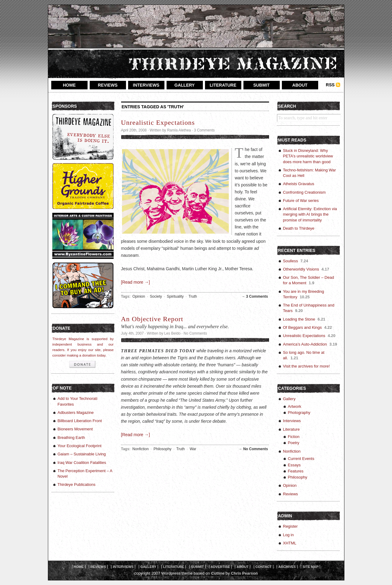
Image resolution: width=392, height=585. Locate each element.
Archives (287, 567)
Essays (294, 465)
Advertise (220, 567)
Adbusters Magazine (76, 413)
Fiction (294, 437)
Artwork (295, 406)
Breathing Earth (71, 438)
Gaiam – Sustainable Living (82, 454)
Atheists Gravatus (299, 184)
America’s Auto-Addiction (305, 344)
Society (156, 296)
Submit (197, 567)
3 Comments (204, 130)
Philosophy (162, 449)
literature (223, 85)
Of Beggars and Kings (302, 327)
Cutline (218, 573)
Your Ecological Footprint (80, 446)
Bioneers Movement (75, 429)
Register (290, 526)
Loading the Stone (299, 319)
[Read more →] (136, 282)
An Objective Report (152, 319)
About (243, 567)
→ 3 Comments (255, 296)
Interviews (292, 421)
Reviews (291, 494)
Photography (299, 413)
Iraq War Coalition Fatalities (82, 463)
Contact (263, 567)
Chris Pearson (244, 573)
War (193, 449)
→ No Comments (253, 449)
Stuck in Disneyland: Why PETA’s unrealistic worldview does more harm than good (308, 156)
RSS (330, 85)
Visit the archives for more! (307, 366)
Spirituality (175, 296)
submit (261, 85)
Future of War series (301, 201)
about (300, 85)
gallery (185, 85)
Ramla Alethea (179, 130)
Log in (288, 535)
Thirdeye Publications (77, 485)
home (69, 85)
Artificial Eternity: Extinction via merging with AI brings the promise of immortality (310, 214)
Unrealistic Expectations (158, 122)
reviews (108, 85)
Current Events (301, 459)
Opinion (139, 296)
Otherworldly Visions (301, 269)
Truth (193, 296)
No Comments (195, 333)
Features (296, 471)
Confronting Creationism (304, 192)
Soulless (291, 261)
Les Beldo (172, 333)
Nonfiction (140, 449)
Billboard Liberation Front (80, 421)
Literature (291, 429)
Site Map (311, 567)
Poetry (294, 443)
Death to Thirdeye (299, 228)
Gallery (289, 399)
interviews (146, 85)
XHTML (290, 543)
